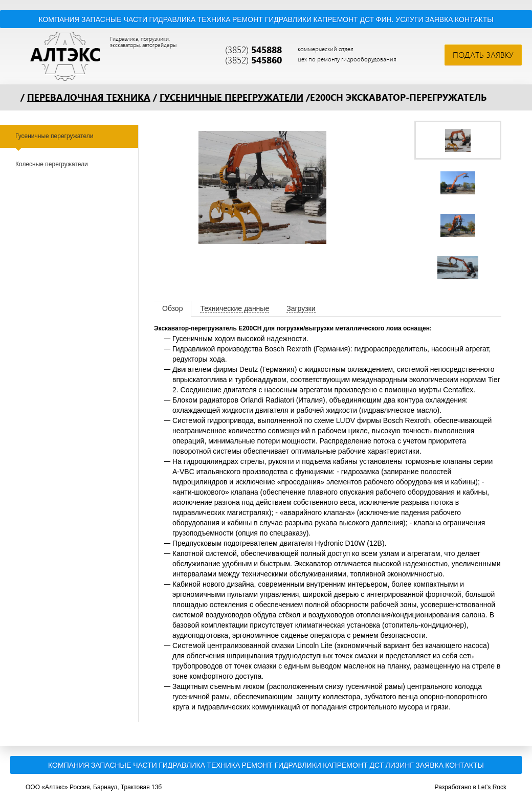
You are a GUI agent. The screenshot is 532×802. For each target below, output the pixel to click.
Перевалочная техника (89, 97)
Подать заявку (483, 55)
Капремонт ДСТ (344, 19)
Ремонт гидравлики (272, 19)
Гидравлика (173, 19)
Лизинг (399, 765)
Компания (59, 19)
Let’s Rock (492, 787)
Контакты (474, 19)
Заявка (439, 19)
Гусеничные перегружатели (231, 97)
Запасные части (114, 19)
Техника (214, 19)
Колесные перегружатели (52, 164)
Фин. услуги (400, 19)
